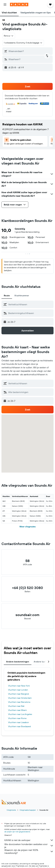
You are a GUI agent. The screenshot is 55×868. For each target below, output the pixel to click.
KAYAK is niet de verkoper (29, 840)
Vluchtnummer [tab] (22, 296)
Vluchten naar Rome (17, 718)
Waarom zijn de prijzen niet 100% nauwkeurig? (29, 851)
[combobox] (9, 36)
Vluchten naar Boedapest (20, 726)
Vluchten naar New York (19, 686)
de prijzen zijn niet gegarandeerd (17, 832)
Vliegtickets (11, 810)
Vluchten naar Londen (18, 690)
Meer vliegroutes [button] (28, 527)
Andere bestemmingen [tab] (18, 662)
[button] (5, 5)
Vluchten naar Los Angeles (20, 714)
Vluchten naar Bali (16, 706)
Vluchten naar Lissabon (18, 722)
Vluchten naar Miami (17, 710)
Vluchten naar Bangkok (19, 694)
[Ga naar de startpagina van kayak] (19, 5)
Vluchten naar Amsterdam (20, 698)
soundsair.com (27, 615)
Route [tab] (7, 296)
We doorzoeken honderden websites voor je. (29, 846)
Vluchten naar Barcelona (19, 702)
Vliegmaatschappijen (28, 810)
